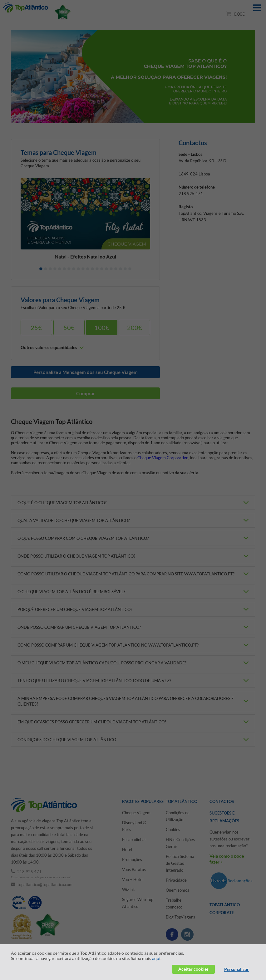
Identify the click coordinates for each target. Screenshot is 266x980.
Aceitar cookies (193, 969)
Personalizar (236, 969)
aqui (156, 958)
